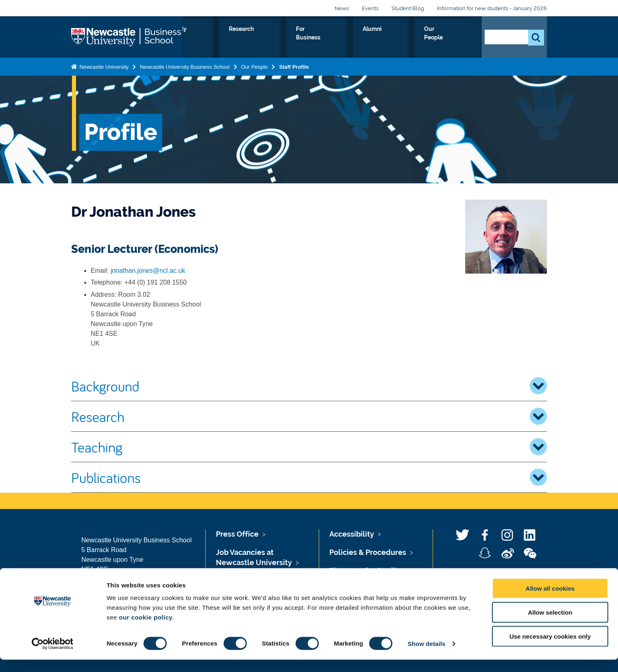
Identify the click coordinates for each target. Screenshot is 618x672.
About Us (220, 38)
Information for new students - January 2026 (492, 8)
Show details (427, 656)
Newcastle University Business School (185, 65)
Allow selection (550, 625)
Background (309, 386)
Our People (451, 38)
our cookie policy (146, 630)
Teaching (309, 447)
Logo (127, 36)
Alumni (409, 38)
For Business (365, 38)
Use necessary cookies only (550, 649)
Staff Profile (294, 65)
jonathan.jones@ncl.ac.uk (148, 271)
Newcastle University (103, 65)
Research (318, 38)
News (342, 8)
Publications (309, 477)
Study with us (269, 38)
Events (370, 8)
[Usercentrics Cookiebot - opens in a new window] (53, 656)
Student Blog (408, 8)
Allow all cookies (550, 601)
